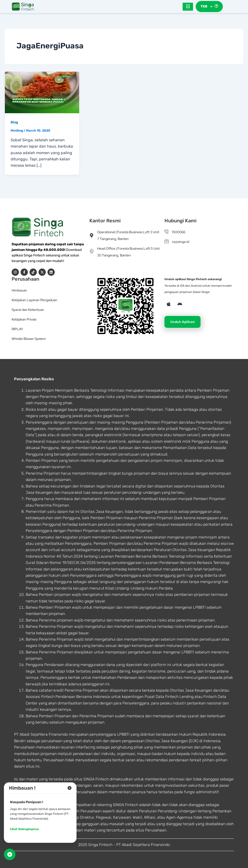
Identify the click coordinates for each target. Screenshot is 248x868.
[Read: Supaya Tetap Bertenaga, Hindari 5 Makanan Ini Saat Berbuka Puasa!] (42, 92)
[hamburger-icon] (188, 7)
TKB (207, 7)
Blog (14, 123)
